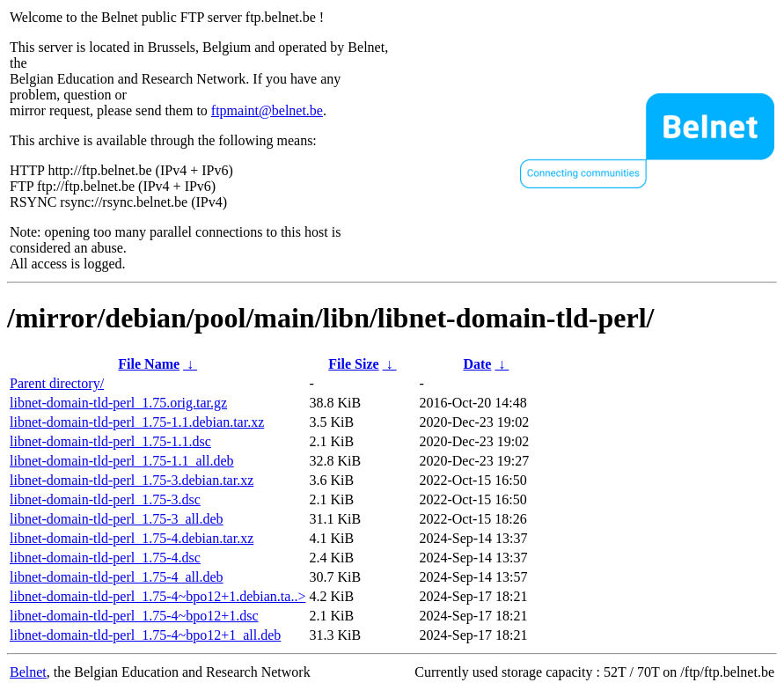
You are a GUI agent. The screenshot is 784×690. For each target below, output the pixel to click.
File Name (149, 364)
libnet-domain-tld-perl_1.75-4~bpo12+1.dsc (134, 616)
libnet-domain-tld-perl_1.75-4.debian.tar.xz (132, 538)
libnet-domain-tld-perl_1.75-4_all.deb (117, 577)
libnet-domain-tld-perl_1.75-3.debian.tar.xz (132, 480)
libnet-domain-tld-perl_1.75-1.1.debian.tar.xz (137, 422)
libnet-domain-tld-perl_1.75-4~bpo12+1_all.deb (145, 635)
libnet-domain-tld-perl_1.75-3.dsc (105, 499)
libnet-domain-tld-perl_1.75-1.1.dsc (110, 441)
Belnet (28, 672)
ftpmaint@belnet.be (267, 110)
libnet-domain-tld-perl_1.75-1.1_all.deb (122, 461)
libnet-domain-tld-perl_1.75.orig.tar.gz (118, 403)
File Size (353, 364)
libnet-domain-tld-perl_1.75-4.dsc (105, 558)
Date (477, 364)
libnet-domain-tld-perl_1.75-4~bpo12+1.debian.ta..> (158, 596)
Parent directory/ (57, 383)
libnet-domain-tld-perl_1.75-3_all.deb (117, 519)
